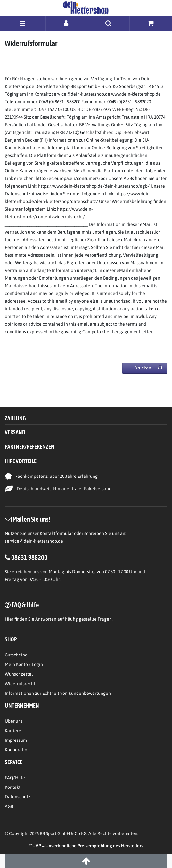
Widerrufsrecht (20, 684)
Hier (9, 619)
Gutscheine (16, 655)
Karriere (13, 731)
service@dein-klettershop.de (34, 541)
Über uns (14, 721)
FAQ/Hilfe (15, 778)
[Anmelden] (66, 23)
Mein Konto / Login (24, 664)
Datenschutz (18, 797)
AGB (9, 806)
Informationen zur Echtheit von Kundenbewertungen (58, 693)
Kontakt (13, 787)
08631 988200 (29, 557)
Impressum (16, 740)
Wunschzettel (19, 674)
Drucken (148, 368)
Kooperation (17, 750)
